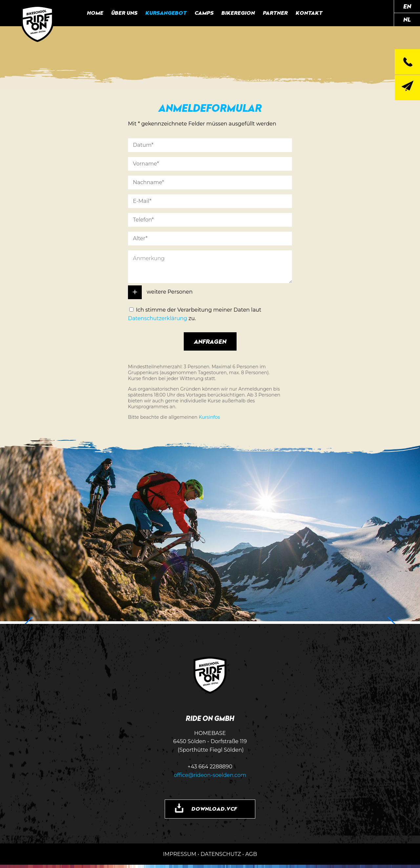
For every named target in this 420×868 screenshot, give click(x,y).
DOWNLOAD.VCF (214, 809)
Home (95, 13)
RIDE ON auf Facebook (336, 13)
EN (407, 6)
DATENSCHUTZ (221, 854)
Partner (275, 13)
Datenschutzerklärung (157, 318)
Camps (204, 13)
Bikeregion (238, 13)
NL (407, 19)
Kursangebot (166, 13)
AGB (251, 854)
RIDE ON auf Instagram (351, 13)
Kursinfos (209, 417)
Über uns (124, 13)
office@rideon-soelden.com (210, 775)
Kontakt (309, 13)
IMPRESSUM (180, 854)
